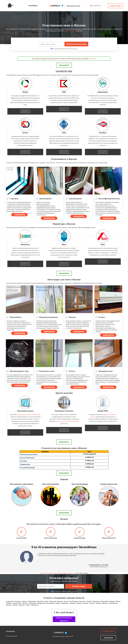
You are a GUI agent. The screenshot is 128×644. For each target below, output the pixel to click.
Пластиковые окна (12, 636)
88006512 (56, 6)
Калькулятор (95, 6)
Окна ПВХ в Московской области (64, 573)
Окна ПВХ (50, 573)
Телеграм (93, 59)
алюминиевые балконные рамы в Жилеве (29, 415)
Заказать (25, 111)
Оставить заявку (115, 6)
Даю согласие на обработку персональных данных (64, 49)
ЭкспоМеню (10, 631)
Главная (43, 573)
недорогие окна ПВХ (70, 31)
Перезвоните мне (73, 6)
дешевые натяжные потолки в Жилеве (66, 421)
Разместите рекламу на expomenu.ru (64, 619)
